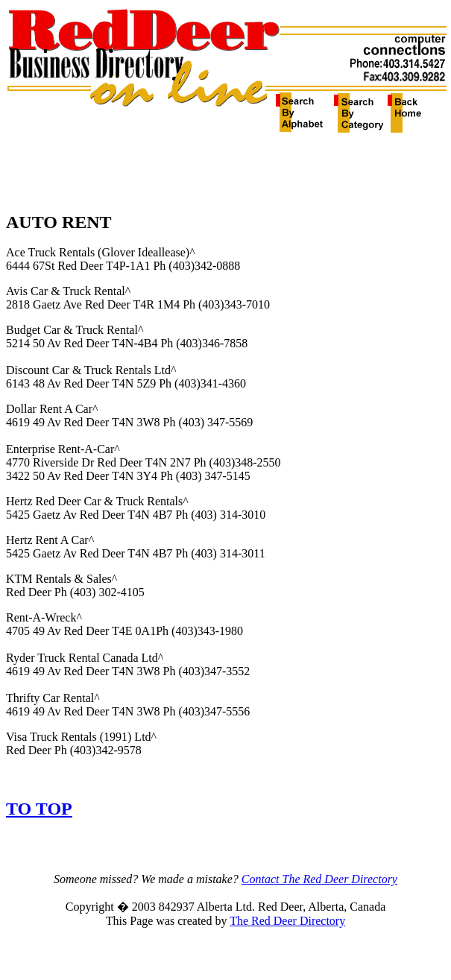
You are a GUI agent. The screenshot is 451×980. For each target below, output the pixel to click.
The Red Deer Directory (287, 921)
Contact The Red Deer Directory (319, 879)
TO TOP (39, 809)
